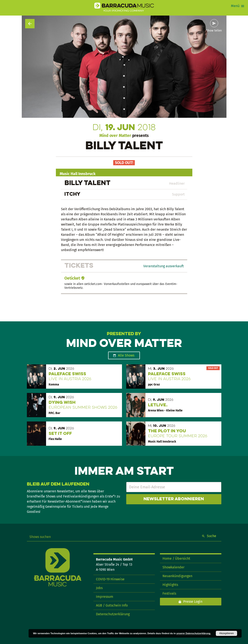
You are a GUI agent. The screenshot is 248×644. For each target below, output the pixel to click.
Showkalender (173, 567)
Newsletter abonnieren (174, 499)
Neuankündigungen (177, 576)
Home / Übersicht (176, 558)
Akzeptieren (226, 633)
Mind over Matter (115, 136)
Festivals (169, 593)
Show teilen (214, 31)
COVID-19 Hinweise (110, 579)
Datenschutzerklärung (113, 614)
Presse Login (193, 602)
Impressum (105, 597)
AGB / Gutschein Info (112, 605)
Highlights (170, 585)
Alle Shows (126, 355)
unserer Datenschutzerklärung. (194, 633)
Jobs (99, 588)
